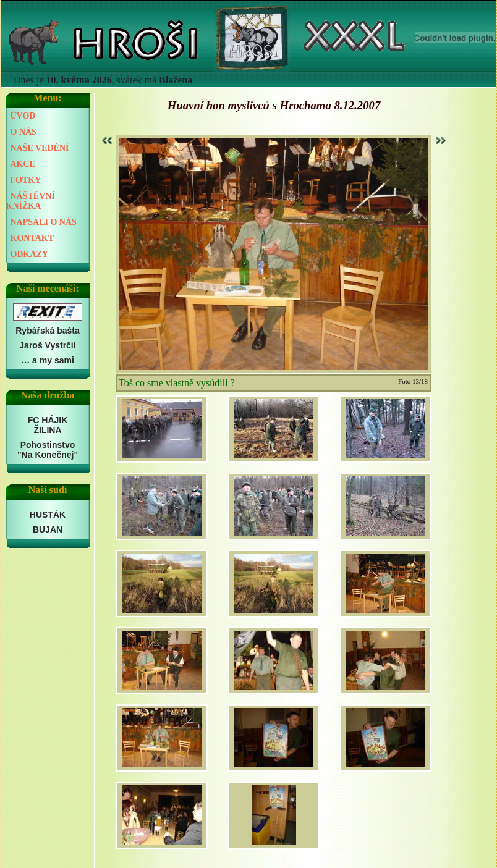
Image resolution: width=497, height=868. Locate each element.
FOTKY (26, 180)
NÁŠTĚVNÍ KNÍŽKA (31, 201)
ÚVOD (23, 116)
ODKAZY (29, 254)
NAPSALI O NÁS (44, 222)
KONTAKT (32, 238)
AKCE (23, 164)
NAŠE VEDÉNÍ (40, 148)
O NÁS (23, 132)
